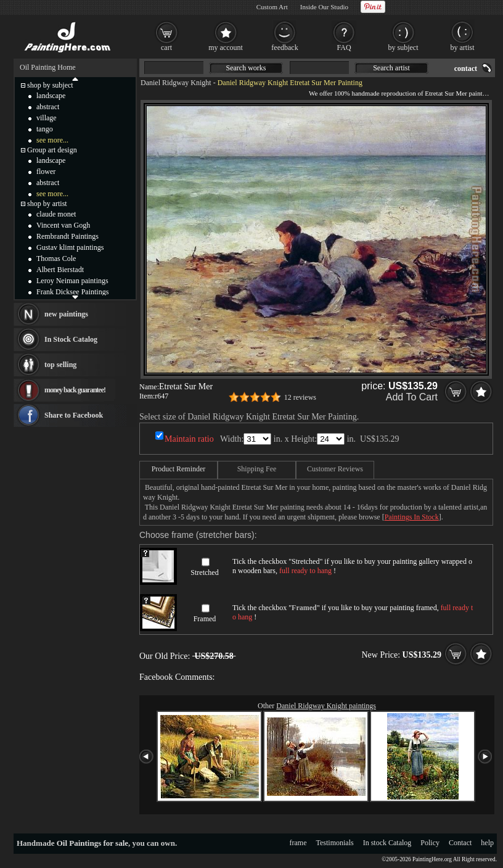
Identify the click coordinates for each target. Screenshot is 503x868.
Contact (460, 843)
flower (46, 172)
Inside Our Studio (324, 7)
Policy (430, 843)
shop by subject (50, 85)
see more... (52, 140)
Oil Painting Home (48, 67)
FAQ (344, 48)
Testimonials (335, 843)
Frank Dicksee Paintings (72, 292)
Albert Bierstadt (60, 270)
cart (166, 48)
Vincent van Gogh (63, 225)
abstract (48, 107)
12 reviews (300, 397)
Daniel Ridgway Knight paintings (326, 706)
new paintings (66, 314)
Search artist (391, 68)
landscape (51, 96)
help (487, 843)
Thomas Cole (56, 258)
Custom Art (272, 7)
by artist (463, 48)
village (47, 118)
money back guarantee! (75, 390)
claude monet (56, 214)
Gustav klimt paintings (70, 247)
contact (466, 68)
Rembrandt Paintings (67, 236)
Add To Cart (412, 397)
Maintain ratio (189, 439)
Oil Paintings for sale (92, 843)
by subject (403, 48)
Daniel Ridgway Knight (176, 83)
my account (226, 48)
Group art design (52, 150)
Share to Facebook (74, 415)
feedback (284, 48)
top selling (60, 365)
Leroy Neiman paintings (72, 281)
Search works (246, 68)
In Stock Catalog (71, 339)
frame (298, 843)
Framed (205, 619)
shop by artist (47, 204)
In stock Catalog (387, 843)
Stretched (204, 572)
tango (45, 129)
